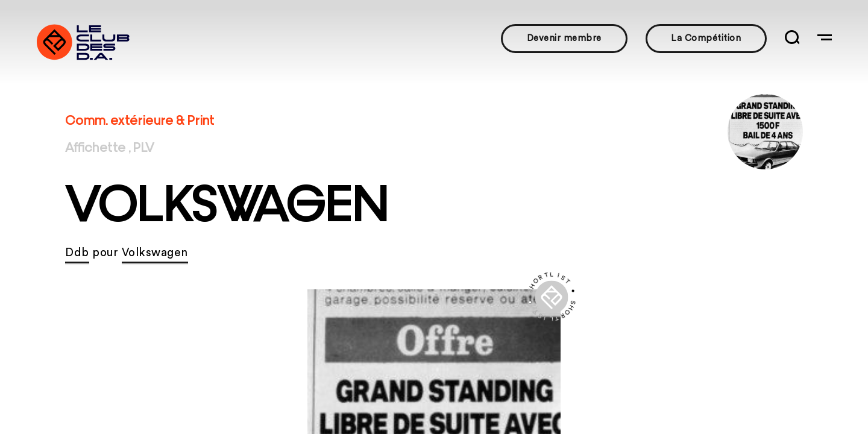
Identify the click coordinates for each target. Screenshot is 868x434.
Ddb (77, 253)
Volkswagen (155, 253)
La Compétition (706, 38)
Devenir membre (564, 38)
